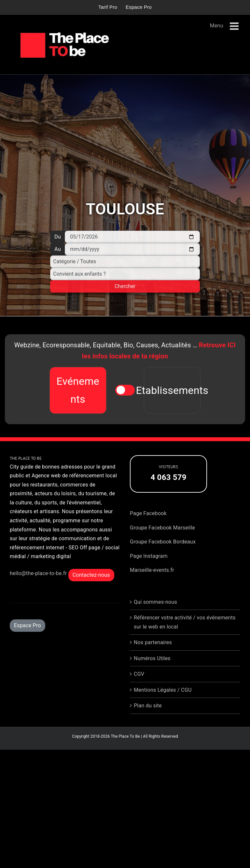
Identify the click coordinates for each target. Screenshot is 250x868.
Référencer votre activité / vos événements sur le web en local (185, 622)
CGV (139, 674)
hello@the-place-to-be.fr (38, 573)
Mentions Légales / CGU (163, 690)
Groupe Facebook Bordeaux (163, 542)
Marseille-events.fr (152, 570)
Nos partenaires (153, 642)
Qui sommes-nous (155, 602)
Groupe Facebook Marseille (162, 528)
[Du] (132, 237)
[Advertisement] (125, 139)
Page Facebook (148, 513)
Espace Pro (28, 625)
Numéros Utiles (152, 658)
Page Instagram (149, 556)
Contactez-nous (91, 575)
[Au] (132, 249)
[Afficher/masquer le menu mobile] (235, 26)
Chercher (125, 286)
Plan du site (148, 706)
